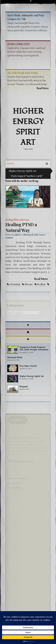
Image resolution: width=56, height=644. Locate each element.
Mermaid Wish (15, 357)
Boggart (24, 386)
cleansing (15, 284)
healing (41, 284)
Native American (21, 220)
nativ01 (18, 235)
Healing (9, 220)
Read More (41, 279)
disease (29, 284)
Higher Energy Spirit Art (28, 127)
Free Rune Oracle (28, 366)
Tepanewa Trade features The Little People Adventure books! (34, 350)
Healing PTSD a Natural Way (21, 227)
